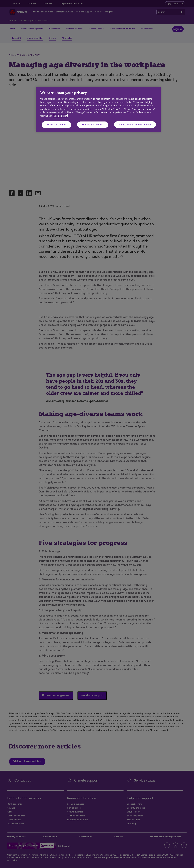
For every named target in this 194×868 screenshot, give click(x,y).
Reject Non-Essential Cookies (135, 125)
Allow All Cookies (57, 125)
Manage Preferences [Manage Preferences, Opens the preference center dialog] (93, 125)
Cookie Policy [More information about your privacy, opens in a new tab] (60, 116)
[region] (98, 109)
